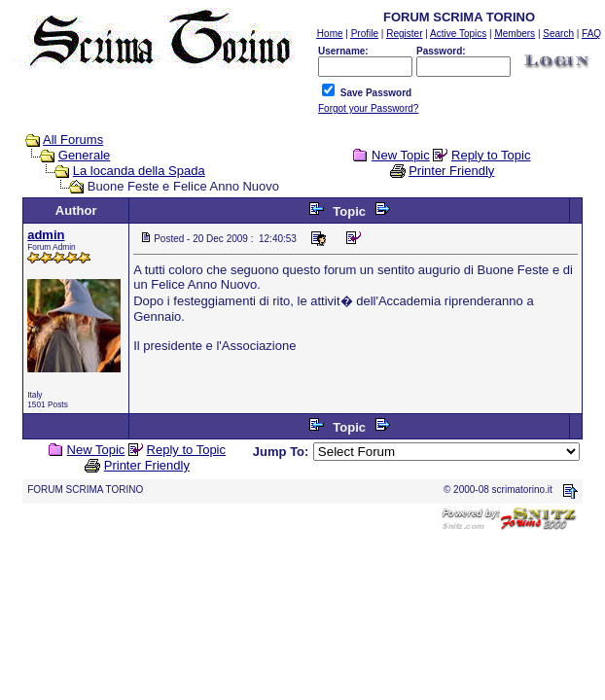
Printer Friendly (451, 171)
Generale (84, 155)
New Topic (401, 155)
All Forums (73, 140)
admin (46, 235)
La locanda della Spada (139, 171)
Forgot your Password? (368, 108)
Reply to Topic (491, 155)
